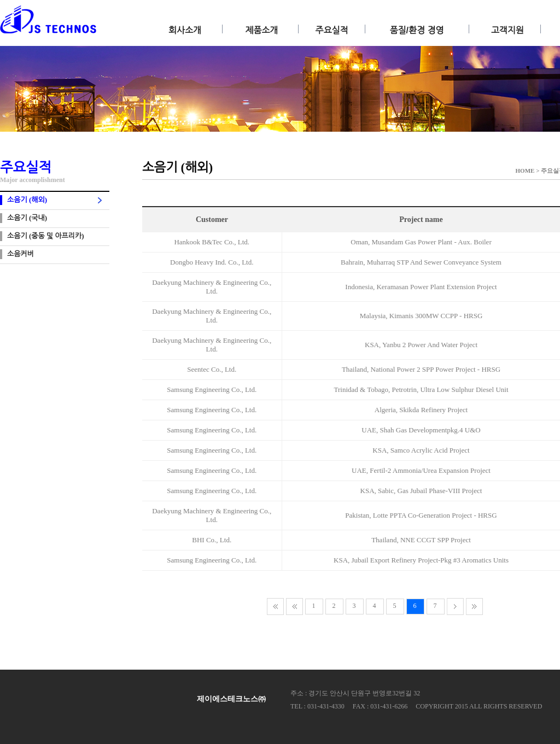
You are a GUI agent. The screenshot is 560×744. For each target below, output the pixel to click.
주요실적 (331, 30)
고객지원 (507, 30)
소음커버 (21, 254)
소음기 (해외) (27, 200)
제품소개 (261, 30)
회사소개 (185, 30)
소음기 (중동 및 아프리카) (46, 236)
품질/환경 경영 (417, 30)
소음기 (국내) (27, 218)
